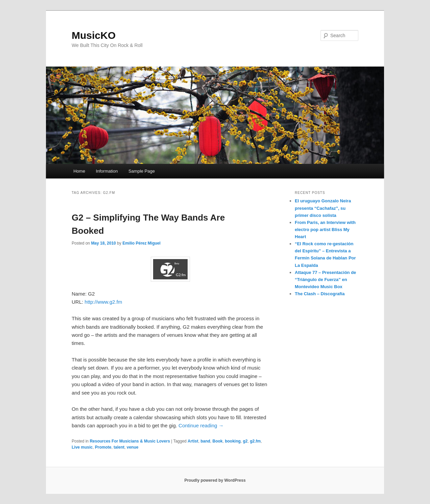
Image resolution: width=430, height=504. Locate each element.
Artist (193, 441)
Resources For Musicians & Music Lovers (130, 441)
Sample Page (142, 171)
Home (79, 171)
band (205, 441)
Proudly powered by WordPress (215, 480)
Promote (103, 447)
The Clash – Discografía (320, 294)
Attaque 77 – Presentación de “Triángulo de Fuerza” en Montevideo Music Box (325, 280)
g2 (245, 441)
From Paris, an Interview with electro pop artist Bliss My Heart (325, 230)
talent (119, 447)
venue (133, 447)
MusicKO (94, 35)
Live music (82, 447)
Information (107, 171)
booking (233, 441)
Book (217, 441)
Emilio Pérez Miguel (141, 243)
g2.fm (255, 441)
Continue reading (201, 425)
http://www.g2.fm (103, 302)
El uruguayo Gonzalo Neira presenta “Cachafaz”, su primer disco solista (323, 208)
